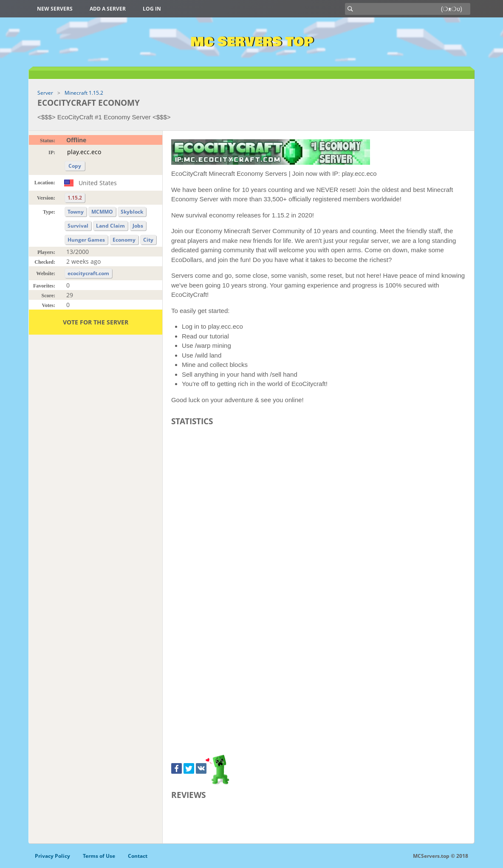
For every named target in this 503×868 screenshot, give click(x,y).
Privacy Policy (52, 856)
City (148, 240)
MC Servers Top (252, 42)
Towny (76, 212)
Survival (78, 226)
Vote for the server (96, 322)
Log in (152, 9)
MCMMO (102, 212)
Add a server (108, 9)
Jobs (138, 226)
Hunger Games (86, 240)
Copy (75, 166)
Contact (138, 856)
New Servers (55, 9)
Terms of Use (99, 856)
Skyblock (132, 212)
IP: (52, 152)
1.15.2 (75, 198)
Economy (124, 240)
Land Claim (110, 226)
